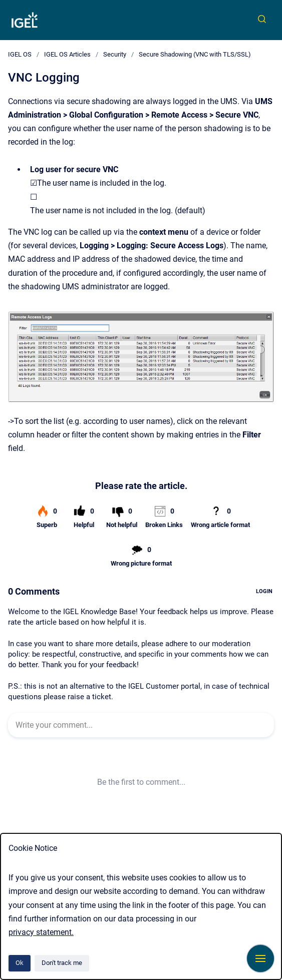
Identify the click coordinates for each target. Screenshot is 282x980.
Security (115, 54)
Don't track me (62, 963)
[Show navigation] (260, 958)
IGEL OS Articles (67, 54)
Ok (20, 963)
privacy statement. (41, 932)
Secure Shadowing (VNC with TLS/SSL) (195, 54)
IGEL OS (20, 54)
